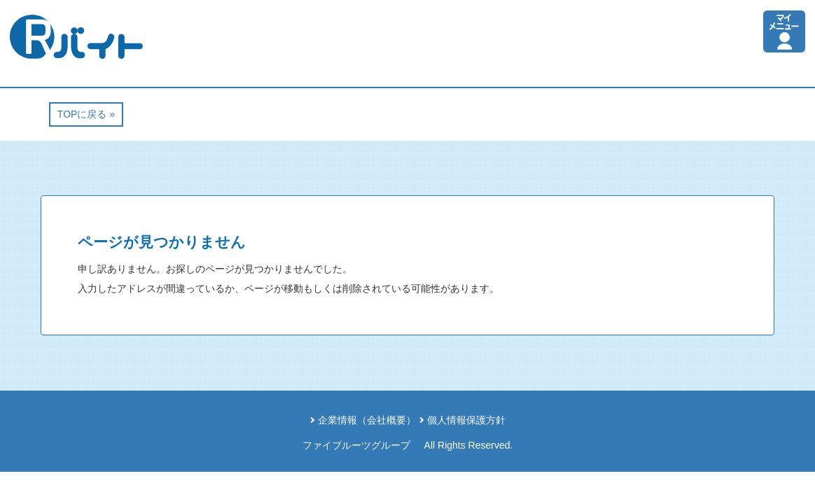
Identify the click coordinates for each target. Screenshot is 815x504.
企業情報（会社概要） (367, 420)
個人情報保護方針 (466, 420)
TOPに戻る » (86, 114)
